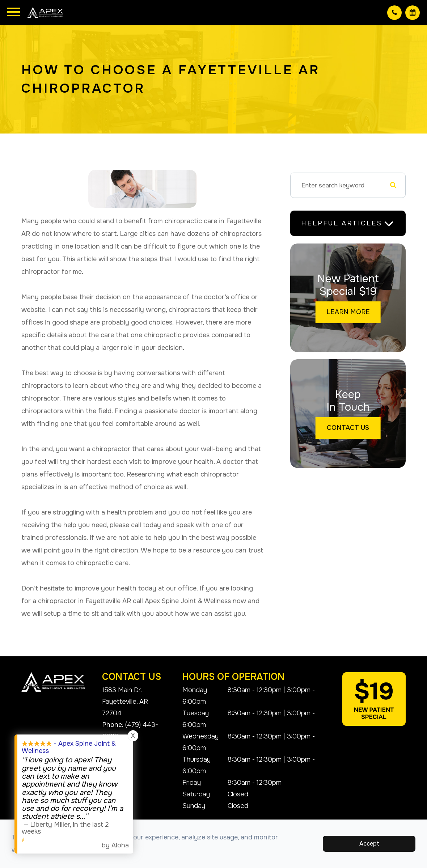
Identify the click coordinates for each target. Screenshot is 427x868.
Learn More (348, 312)
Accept (369, 844)
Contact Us (348, 428)
